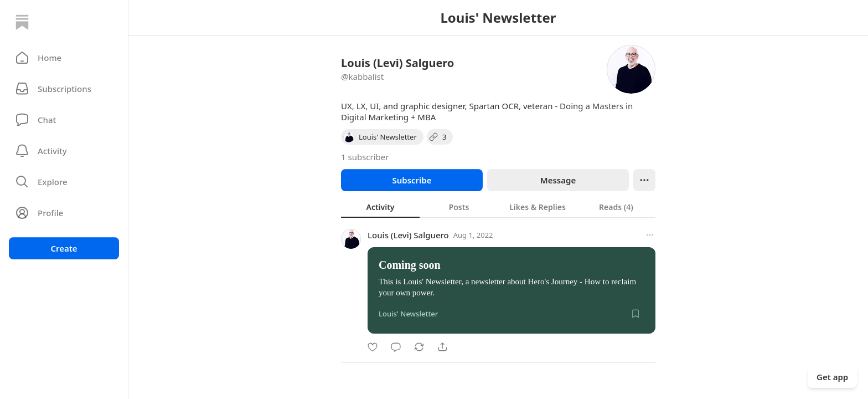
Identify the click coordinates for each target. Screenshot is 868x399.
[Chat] (64, 120)
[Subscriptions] (64, 89)
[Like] (373, 347)
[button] (64, 58)
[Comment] (396, 347)
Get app (832, 377)
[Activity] (64, 151)
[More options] (650, 235)
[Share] (442, 347)
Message (558, 180)
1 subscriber (365, 157)
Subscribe (412, 180)
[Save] (635, 314)
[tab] (380, 207)
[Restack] (419, 347)
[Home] (22, 22)
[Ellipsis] (644, 180)
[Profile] (64, 213)
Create (64, 248)
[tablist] (498, 207)
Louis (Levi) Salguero (408, 235)
